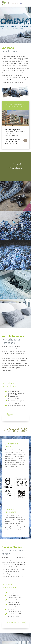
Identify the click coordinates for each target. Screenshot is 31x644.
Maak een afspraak (13, 622)
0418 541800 (15, 3)
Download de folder (11, 415)
